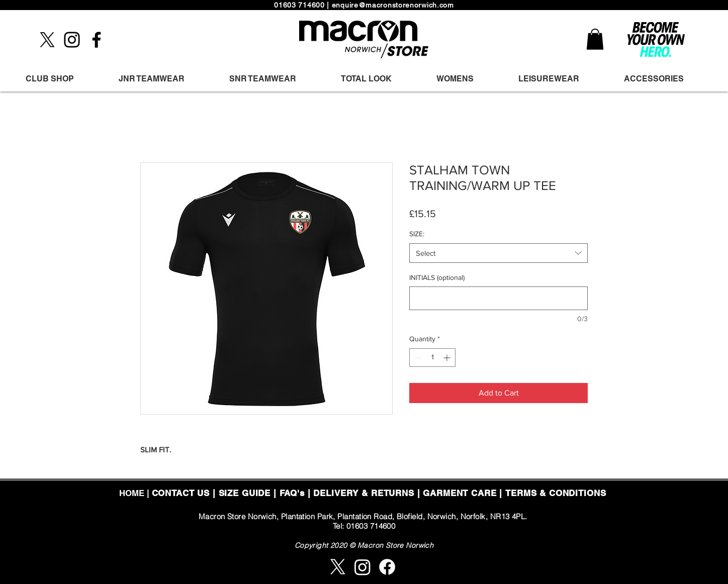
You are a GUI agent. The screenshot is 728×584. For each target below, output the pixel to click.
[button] (595, 39)
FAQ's (292, 493)
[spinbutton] (432, 358)
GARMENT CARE (460, 493)
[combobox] (498, 253)
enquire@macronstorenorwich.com (393, 5)
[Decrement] (417, 358)
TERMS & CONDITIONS (556, 493)
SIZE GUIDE (245, 493)
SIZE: (417, 234)
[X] (47, 40)
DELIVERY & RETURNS (363, 493)
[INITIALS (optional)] (498, 298)
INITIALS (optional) (437, 277)
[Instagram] (72, 40)
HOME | (135, 493)
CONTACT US (181, 493)
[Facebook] (97, 40)
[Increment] (448, 358)
